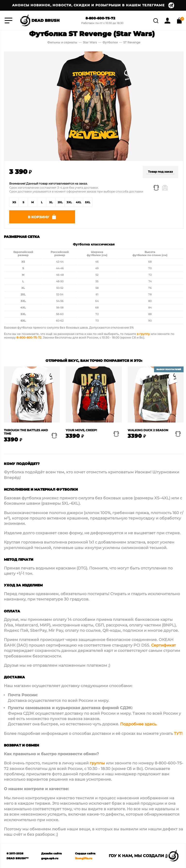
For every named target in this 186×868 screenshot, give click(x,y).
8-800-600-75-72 (100, 18)
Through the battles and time (26, 432)
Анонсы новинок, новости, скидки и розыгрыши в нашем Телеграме (93, 5)
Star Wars (90, 42)
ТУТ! (178, 734)
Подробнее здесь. (139, 724)
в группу (143, 334)
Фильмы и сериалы (62, 42)
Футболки (110, 42)
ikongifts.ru (84, 858)
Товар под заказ (160, 172)
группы (97, 763)
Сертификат (163, 645)
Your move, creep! (81, 430)
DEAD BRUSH (39, 21)
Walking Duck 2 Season (148, 430)
